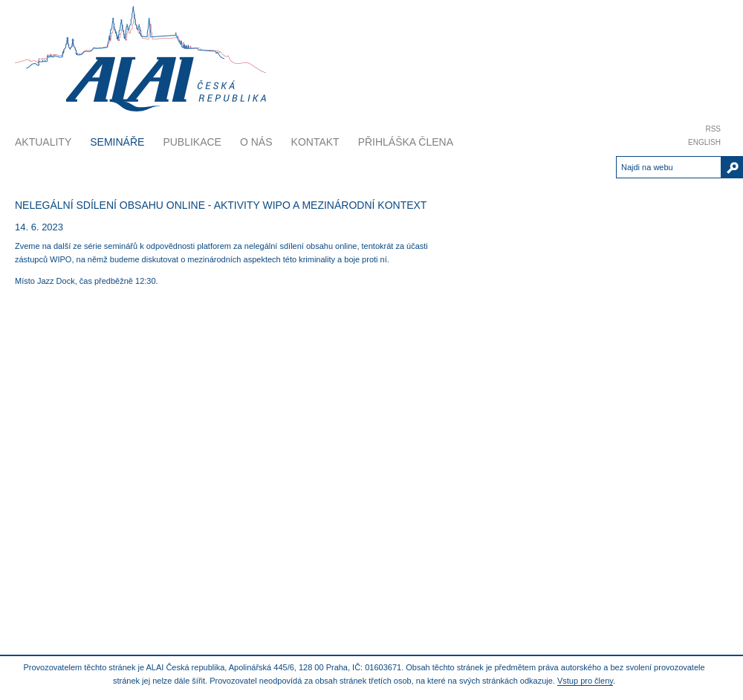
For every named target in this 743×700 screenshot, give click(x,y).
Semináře (117, 142)
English (704, 142)
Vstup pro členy (585, 681)
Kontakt (315, 142)
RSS (713, 129)
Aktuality (43, 142)
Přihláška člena (406, 142)
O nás (256, 142)
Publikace (192, 142)
